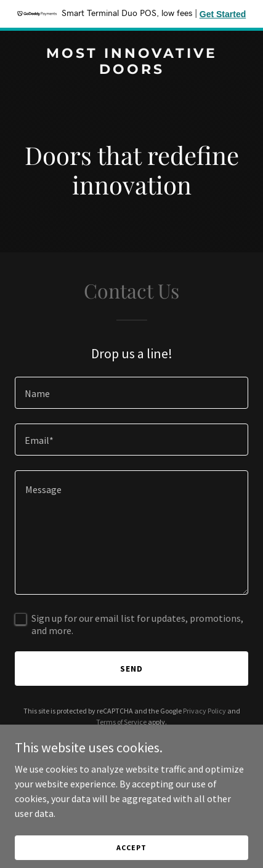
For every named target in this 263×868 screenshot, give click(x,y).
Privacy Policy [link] (204, 711)
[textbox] (131, 393)
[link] (131, 70)
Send (131, 669)
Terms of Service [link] (121, 722)
